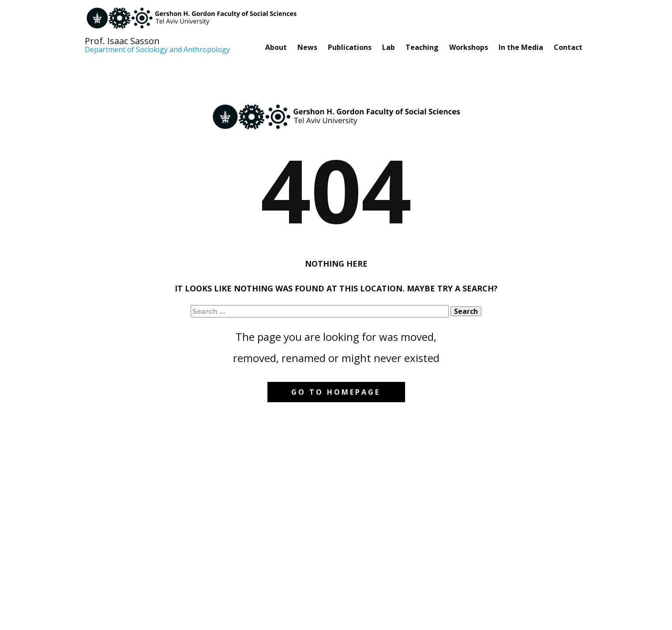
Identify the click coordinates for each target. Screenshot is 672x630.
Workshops (469, 47)
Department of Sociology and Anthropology (157, 50)
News (307, 47)
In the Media (521, 47)
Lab (389, 47)
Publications (350, 47)
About (276, 47)
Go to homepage (336, 392)
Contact (568, 47)
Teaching (422, 47)
